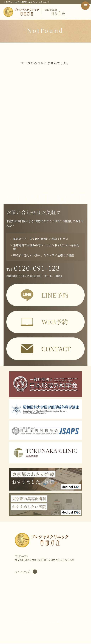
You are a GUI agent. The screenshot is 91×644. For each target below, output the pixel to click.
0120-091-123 (33, 268)
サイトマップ (22, 572)
